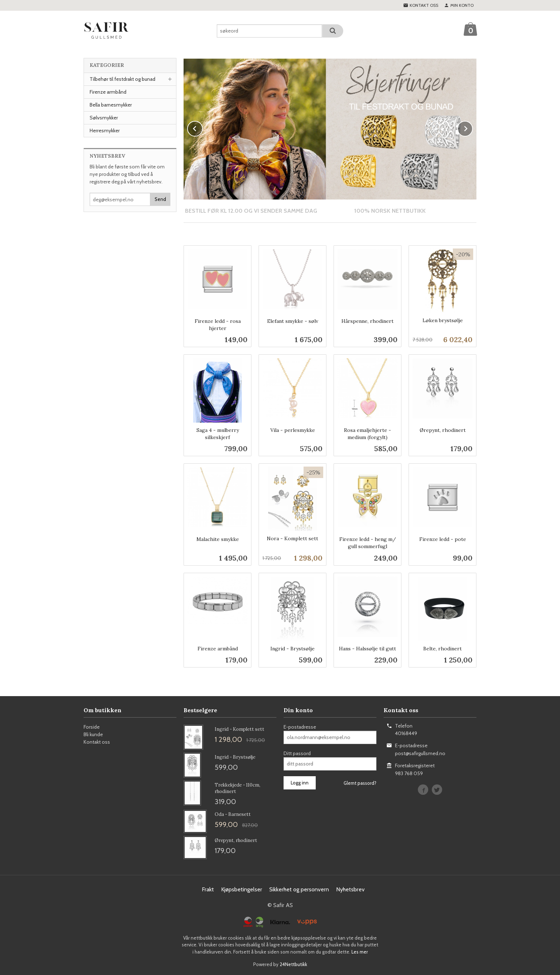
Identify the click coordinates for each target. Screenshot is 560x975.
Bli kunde (93, 734)
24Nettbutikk (293, 964)
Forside (92, 727)
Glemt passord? (360, 783)
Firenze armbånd (108, 92)
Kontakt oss (97, 742)
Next (472, 127)
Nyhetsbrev (350, 889)
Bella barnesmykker (111, 105)
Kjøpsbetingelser (242, 889)
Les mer (360, 951)
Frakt (208, 889)
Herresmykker (105, 131)
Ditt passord (297, 753)
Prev (202, 127)
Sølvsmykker (104, 118)
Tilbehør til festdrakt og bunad (122, 79)
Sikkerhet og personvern (299, 889)
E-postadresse (300, 727)
